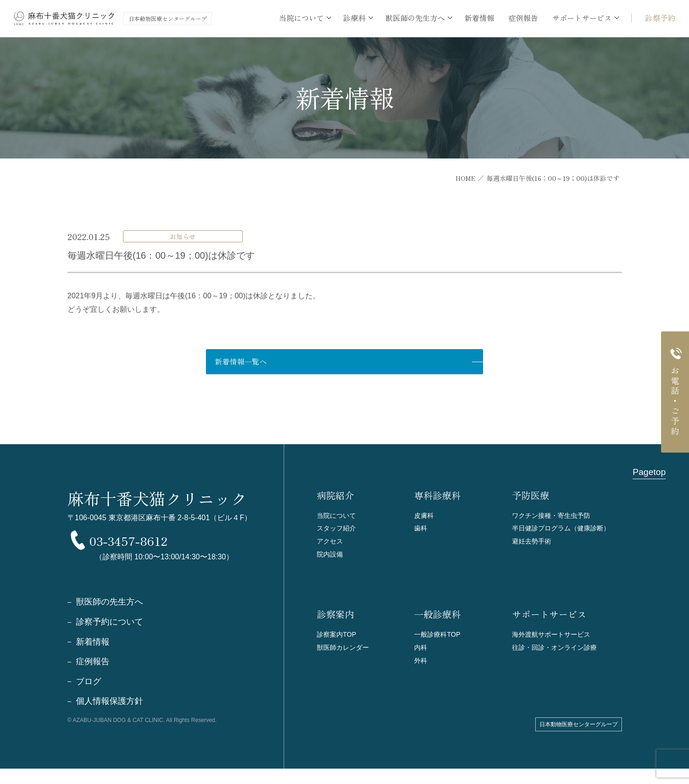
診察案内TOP (338, 640)
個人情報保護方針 (109, 717)
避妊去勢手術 (533, 545)
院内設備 (331, 559)
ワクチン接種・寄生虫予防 (554, 517)
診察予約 (660, 18)
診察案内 (335, 620)
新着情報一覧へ (315, 363)
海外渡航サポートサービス (554, 640)
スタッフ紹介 (338, 531)
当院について (338, 517)
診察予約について (109, 637)
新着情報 (479, 18)
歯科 (421, 531)
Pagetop (648, 474)
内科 (421, 654)
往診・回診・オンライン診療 (557, 654)
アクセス (331, 545)
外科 (421, 668)
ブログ (89, 697)
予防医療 (531, 497)
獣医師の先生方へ (109, 617)
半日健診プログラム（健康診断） (564, 531)
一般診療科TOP (439, 640)
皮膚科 (425, 517)
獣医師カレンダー (345, 654)
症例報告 (523, 18)
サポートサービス (549, 620)
